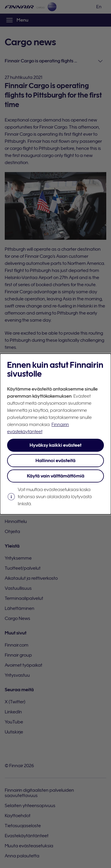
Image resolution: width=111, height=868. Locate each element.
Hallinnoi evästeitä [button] (55, 461)
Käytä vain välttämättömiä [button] (56, 476)
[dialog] (55, 434)
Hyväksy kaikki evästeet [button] (55, 445)
